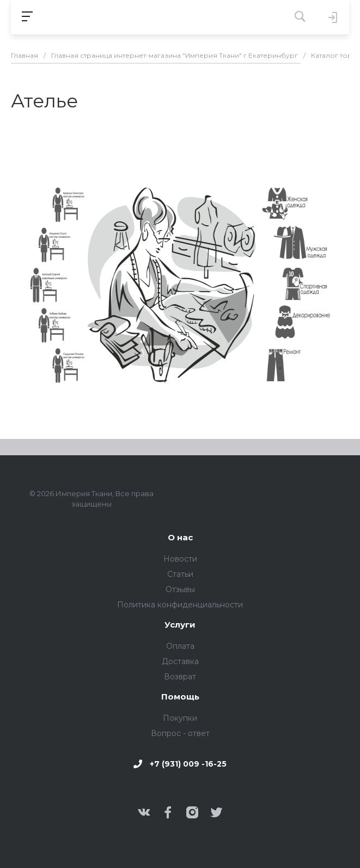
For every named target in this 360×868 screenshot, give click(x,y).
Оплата (180, 646)
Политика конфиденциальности (180, 605)
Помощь (180, 697)
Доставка (180, 661)
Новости (180, 559)
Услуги (180, 625)
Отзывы (180, 589)
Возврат (180, 677)
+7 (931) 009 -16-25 (188, 764)
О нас (180, 538)
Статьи (180, 574)
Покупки (180, 718)
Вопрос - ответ (180, 733)
